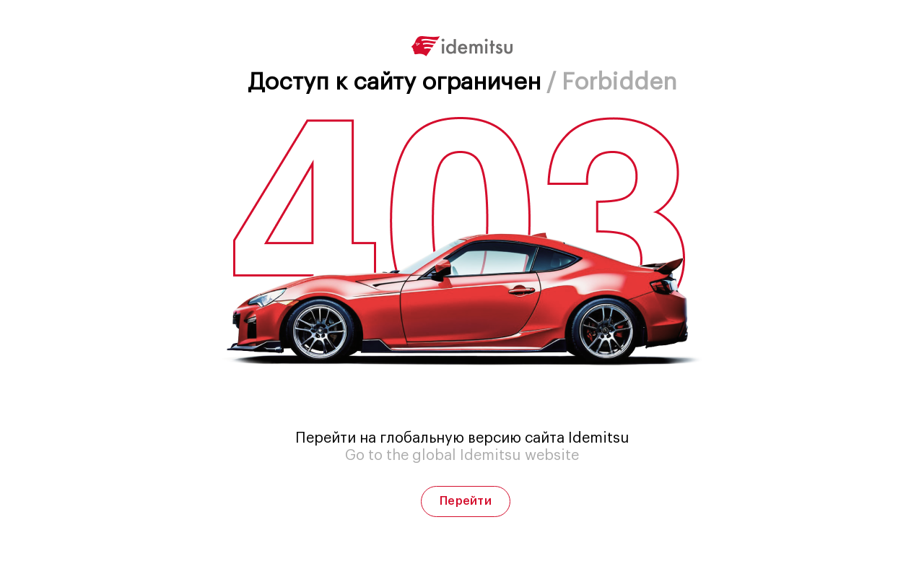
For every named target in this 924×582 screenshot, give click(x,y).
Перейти (466, 501)
